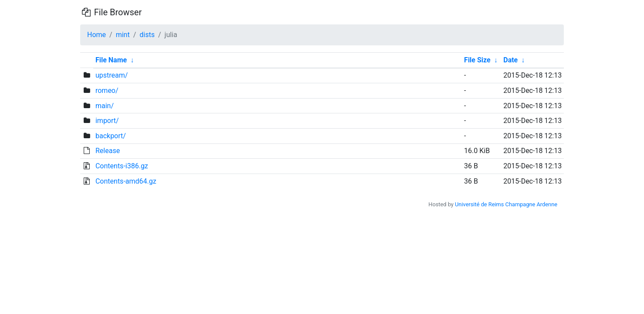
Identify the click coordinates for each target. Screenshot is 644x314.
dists (147, 35)
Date (510, 60)
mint (123, 35)
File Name (111, 60)
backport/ (111, 136)
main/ (105, 106)
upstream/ (112, 75)
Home (97, 35)
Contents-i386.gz (122, 166)
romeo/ (107, 90)
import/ (107, 121)
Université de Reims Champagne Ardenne (506, 204)
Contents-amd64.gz (126, 181)
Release (108, 151)
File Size (477, 60)
